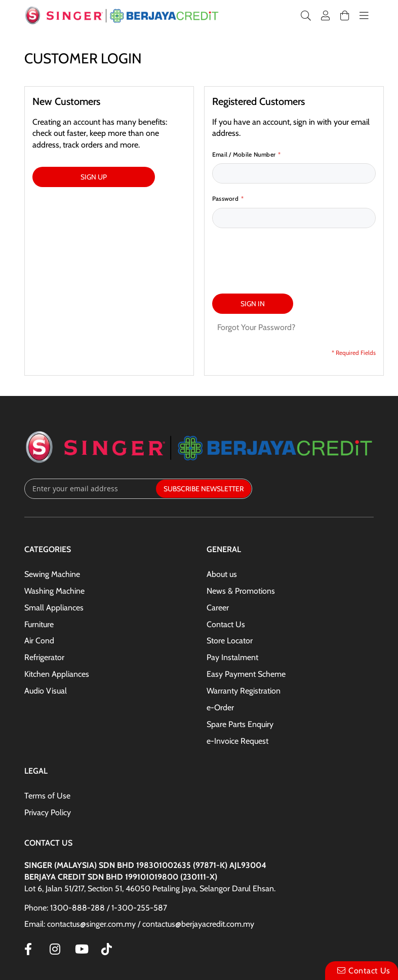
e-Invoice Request (237, 741)
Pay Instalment (232, 657)
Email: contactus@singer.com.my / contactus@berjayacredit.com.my (139, 924)
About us (222, 574)
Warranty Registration (244, 691)
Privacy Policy (48, 812)
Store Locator (230, 641)
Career (218, 608)
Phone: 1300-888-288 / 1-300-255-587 (96, 908)
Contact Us (226, 624)
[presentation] (289, 256)
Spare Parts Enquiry (240, 724)
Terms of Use (47, 796)
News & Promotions (241, 591)
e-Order (220, 707)
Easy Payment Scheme (246, 674)
